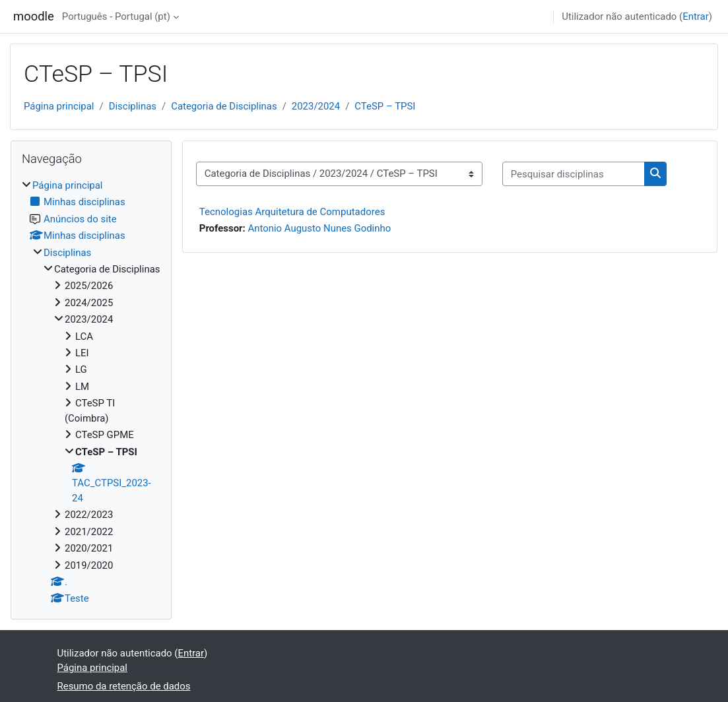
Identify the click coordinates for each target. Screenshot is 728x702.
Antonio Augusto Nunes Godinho (319, 228)
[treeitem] (91, 392)
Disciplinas (133, 106)
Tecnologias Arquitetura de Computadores (292, 212)
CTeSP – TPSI (385, 106)
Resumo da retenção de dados (124, 686)
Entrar (696, 16)
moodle (34, 16)
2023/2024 (316, 106)
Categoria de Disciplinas (224, 106)
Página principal (59, 106)
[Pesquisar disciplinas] (574, 174)
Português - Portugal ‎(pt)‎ (116, 16)
